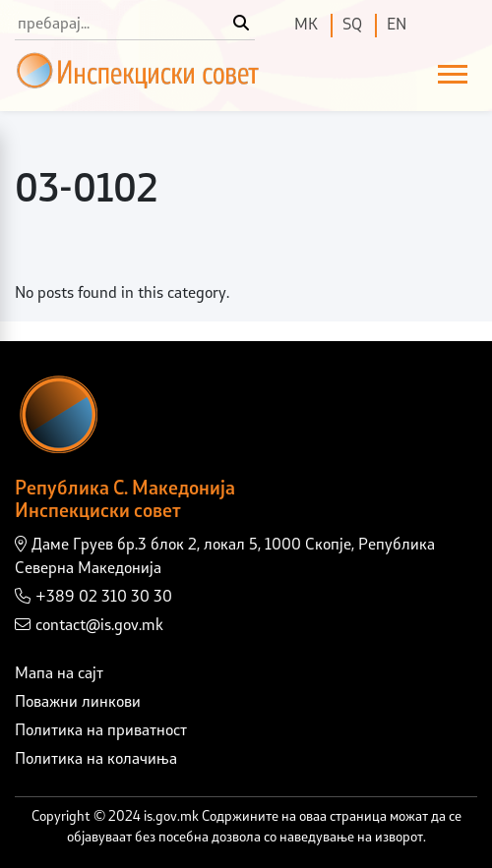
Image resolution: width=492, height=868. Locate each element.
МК (306, 26)
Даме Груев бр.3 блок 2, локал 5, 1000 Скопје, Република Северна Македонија (225, 556)
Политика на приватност (101, 731)
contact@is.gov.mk (89, 625)
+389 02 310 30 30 (93, 597)
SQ (352, 26)
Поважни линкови (78, 703)
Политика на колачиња (96, 760)
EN (397, 26)
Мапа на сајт (59, 674)
